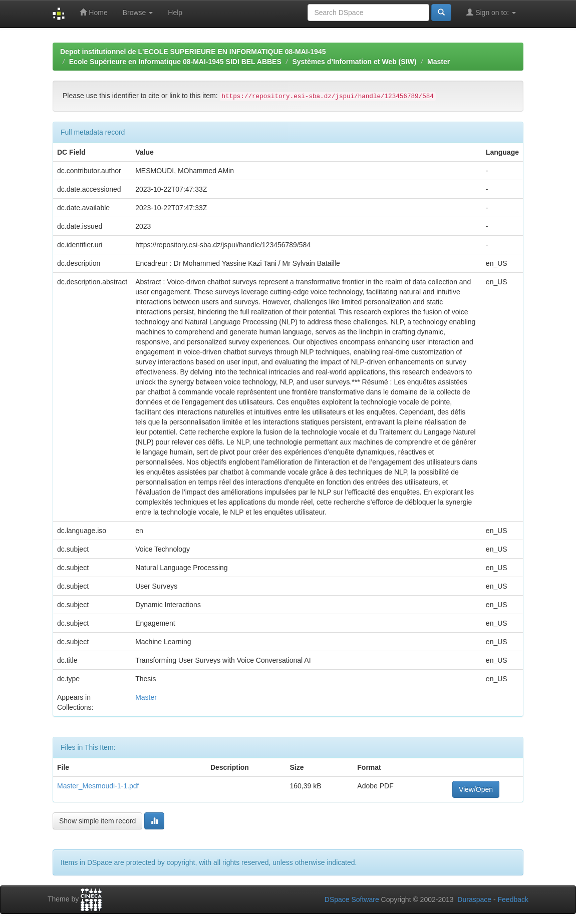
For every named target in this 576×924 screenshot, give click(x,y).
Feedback (513, 899)
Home (93, 12)
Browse (138, 13)
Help (175, 13)
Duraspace (474, 899)
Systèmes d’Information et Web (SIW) (354, 62)
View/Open (476, 789)
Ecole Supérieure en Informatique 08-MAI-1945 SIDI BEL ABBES (175, 62)
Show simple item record (97, 821)
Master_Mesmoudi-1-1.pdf (98, 786)
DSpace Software (352, 899)
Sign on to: (491, 12)
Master (439, 62)
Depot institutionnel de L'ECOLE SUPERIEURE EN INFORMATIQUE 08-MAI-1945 (193, 52)
